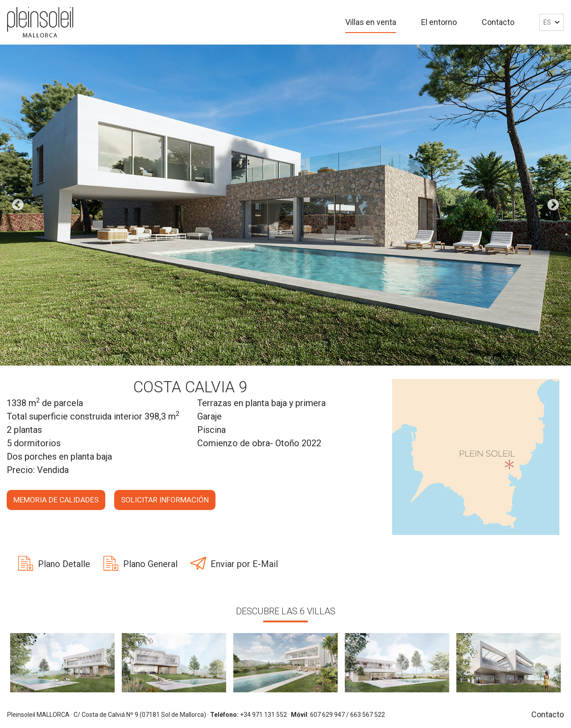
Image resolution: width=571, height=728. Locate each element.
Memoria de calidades (56, 500)
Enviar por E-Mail (244, 564)
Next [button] (553, 205)
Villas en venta (371, 22)
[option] (285, 205)
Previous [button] (18, 205)
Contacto (498, 22)
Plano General (150, 564)
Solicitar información (165, 500)
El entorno (439, 22)
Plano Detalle (64, 564)
